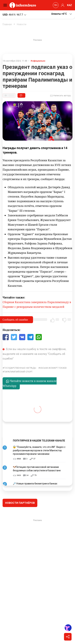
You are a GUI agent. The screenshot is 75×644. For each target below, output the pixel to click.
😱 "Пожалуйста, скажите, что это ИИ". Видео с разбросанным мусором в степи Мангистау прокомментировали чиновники (39, 450)
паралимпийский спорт (18, 372)
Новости (22, 24)
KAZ (69, 5)
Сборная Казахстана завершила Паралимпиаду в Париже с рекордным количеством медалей (37, 304)
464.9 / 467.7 (15, 15)
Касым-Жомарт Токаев (53, 368)
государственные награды (20, 368)
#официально (38, 61)
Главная (7, 24)
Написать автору (60, 96)
